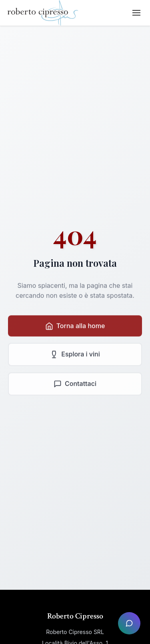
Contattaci (75, 385)
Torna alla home (75, 327)
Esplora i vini (75, 355)
